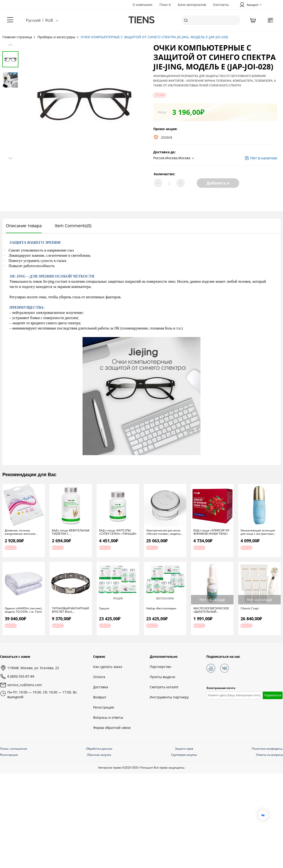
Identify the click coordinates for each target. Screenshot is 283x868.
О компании (142, 5)
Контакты (221, 5)
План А (165, 5)
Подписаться (273, 695)
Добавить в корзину (218, 184)
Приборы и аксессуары (58, 37)
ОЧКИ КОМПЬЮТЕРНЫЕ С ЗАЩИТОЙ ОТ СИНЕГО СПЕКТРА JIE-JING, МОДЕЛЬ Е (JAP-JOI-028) (154, 37)
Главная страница (19, 37)
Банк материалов (192, 5)
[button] (174, 158)
